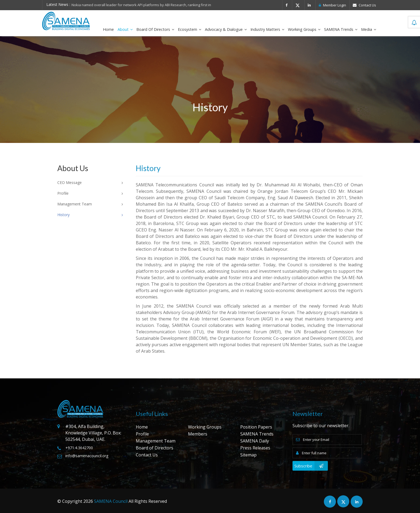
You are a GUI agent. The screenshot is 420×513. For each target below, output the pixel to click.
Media (369, 29)
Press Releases (255, 448)
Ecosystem (190, 29)
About (125, 29)
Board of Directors (155, 29)
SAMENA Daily (255, 441)
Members (198, 434)
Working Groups (304, 29)
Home (108, 29)
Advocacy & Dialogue (226, 29)
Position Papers (256, 427)
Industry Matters (267, 29)
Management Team (156, 441)
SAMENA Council (111, 501)
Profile (142, 434)
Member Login (332, 5)
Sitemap (248, 455)
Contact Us (364, 5)
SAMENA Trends (341, 29)
